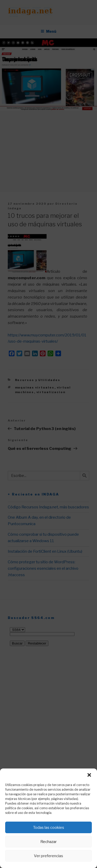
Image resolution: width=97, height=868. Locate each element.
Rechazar (48, 842)
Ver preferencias (48, 856)
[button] (89, 775)
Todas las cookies (49, 828)
